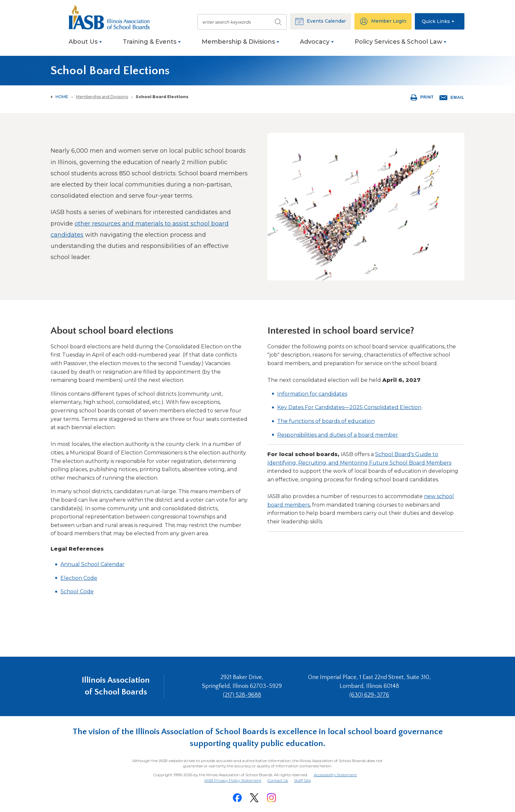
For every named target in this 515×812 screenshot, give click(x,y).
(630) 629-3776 (369, 695)
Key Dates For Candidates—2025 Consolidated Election (349, 407)
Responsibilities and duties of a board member (338, 435)
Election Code (79, 578)
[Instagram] (271, 798)
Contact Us (278, 780)
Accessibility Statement (335, 775)
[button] (440, 21)
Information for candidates (312, 394)
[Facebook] (237, 798)
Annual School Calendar (92, 564)
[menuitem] (85, 45)
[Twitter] (254, 798)
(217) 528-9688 (242, 695)
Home (62, 97)
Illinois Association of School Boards (116, 686)
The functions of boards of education (326, 421)
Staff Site (302, 781)
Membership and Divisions (102, 97)
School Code (77, 592)
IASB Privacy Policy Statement (233, 780)
